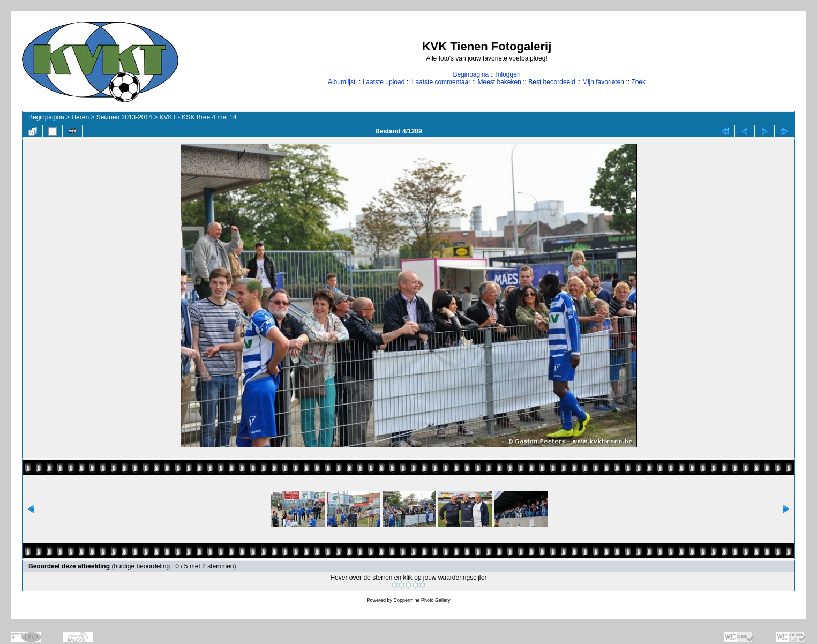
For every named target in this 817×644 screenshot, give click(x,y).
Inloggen (508, 74)
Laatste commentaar (441, 82)
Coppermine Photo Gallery (422, 600)
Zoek (638, 82)
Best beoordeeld (552, 82)
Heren (80, 117)
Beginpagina (471, 74)
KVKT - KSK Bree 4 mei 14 (198, 117)
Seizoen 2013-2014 (124, 117)
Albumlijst (342, 82)
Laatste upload (384, 82)
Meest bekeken (499, 82)
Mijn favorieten (603, 82)
